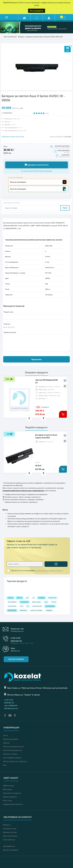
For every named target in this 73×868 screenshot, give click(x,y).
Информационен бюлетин (13, 804)
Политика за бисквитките (13, 750)
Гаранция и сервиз (10, 754)
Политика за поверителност (13, 747)
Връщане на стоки (10, 832)
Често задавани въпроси (12, 758)
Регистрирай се (37, 11)
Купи (65, 208)
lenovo (11, 598)
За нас (5, 735)
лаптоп (19, 598)
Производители (9, 846)
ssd (46, 602)
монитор (23, 610)
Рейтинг (7, 324)
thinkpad (41, 598)
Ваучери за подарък (11, 850)
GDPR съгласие (9, 786)
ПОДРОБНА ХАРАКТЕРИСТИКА (13, 137)
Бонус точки (8, 800)
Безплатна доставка (11, 739)
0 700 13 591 (16, 638)
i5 (28, 606)
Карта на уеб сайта (10, 836)
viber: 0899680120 (11, 706)
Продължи (36, 359)
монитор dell (37, 606)
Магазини (7, 825)
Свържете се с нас (10, 828)
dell (27, 598)
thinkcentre (52, 598)
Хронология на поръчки (12, 793)
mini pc (54, 602)
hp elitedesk (50, 606)
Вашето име (9, 312)
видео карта (36, 602)
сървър (49, 610)
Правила (6, 743)
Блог (5, 765)
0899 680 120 (16, 641)
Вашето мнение (10, 332)
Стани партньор (9, 840)
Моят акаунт (8, 789)
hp (34, 598)
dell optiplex (12, 602)
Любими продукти (10, 797)
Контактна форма (16, 659)
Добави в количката (36, 165)
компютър (24, 602)
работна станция (36, 610)
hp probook (12, 606)
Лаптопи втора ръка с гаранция (15, 761)
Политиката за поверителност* (50, 571)
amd (22, 606)
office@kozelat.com (17, 631)
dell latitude (12, 610)
